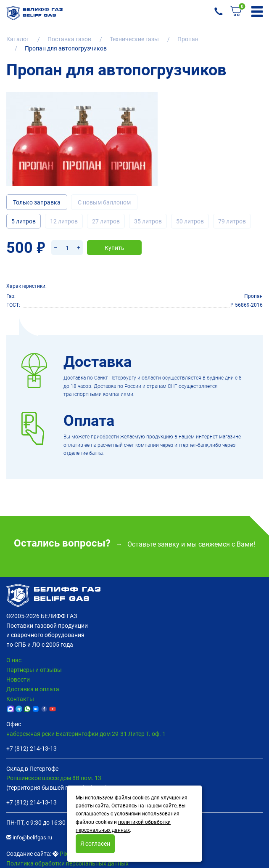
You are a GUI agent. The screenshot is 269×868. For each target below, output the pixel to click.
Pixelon (69, 854)
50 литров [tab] (190, 221)
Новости (18, 680)
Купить (115, 248)
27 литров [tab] (106, 221)
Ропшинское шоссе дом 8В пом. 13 (54, 778)
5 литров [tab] (24, 221)
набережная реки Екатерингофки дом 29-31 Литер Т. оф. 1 (86, 734)
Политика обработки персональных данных (67, 863)
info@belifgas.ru (29, 837)
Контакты (20, 699)
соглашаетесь (92, 814)
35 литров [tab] (148, 221)
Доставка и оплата (33, 689)
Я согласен (95, 844)
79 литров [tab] (232, 221)
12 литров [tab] (64, 221)
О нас (14, 660)
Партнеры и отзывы (34, 670)
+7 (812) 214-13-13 (32, 749)
